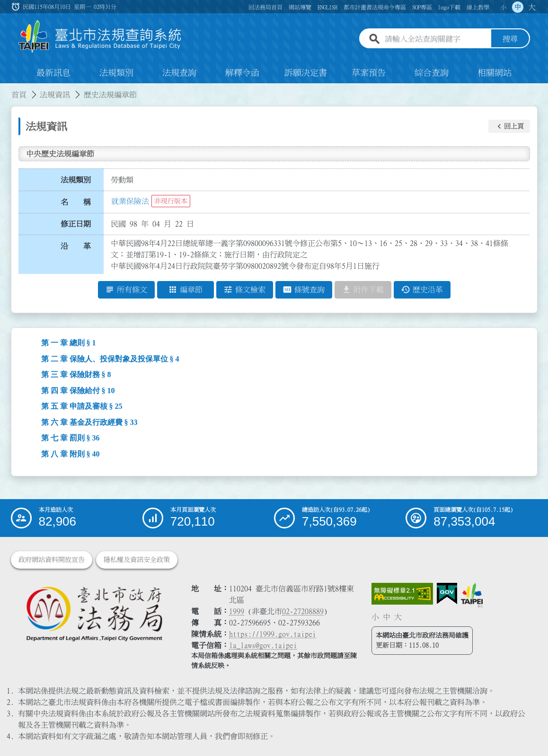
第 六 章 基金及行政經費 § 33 (89, 422)
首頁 (19, 95)
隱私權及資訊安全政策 (137, 560)
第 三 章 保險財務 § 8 (76, 374)
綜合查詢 (432, 73)
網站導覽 (300, 7)
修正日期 (76, 224)
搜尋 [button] (510, 39)
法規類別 (116, 73)
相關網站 (495, 73)
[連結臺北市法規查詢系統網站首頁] (100, 37)
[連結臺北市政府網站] (472, 595)
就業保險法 (130, 201)
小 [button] (504, 7)
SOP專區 (422, 7)
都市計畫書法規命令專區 (375, 7)
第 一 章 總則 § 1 (69, 343)
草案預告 (369, 73)
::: (6, 89)
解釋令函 (242, 73)
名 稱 (76, 202)
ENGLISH (327, 7)
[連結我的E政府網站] (447, 594)
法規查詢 (179, 73)
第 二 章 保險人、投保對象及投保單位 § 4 (110, 359)
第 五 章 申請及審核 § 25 (82, 406)
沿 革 (76, 246)
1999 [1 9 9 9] (237, 611)
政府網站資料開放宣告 (52, 560)
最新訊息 (53, 73)
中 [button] (518, 7)
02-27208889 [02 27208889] (303, 611)
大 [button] (532, 7)
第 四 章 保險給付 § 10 (78, 391)
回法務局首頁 (265, 7)
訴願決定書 (306, 73)
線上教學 (478, 7)
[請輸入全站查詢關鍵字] (436, 39)
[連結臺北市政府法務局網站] (94, 614)
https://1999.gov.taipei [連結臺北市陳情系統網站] (273, 634)
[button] (509, 126)
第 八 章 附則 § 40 (71, 454)
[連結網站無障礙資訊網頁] (402, 594)
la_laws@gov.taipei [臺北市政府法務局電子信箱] (263, 645)
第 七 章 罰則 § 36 (71, 438)
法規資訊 (55, 95)
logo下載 (449, 7)
